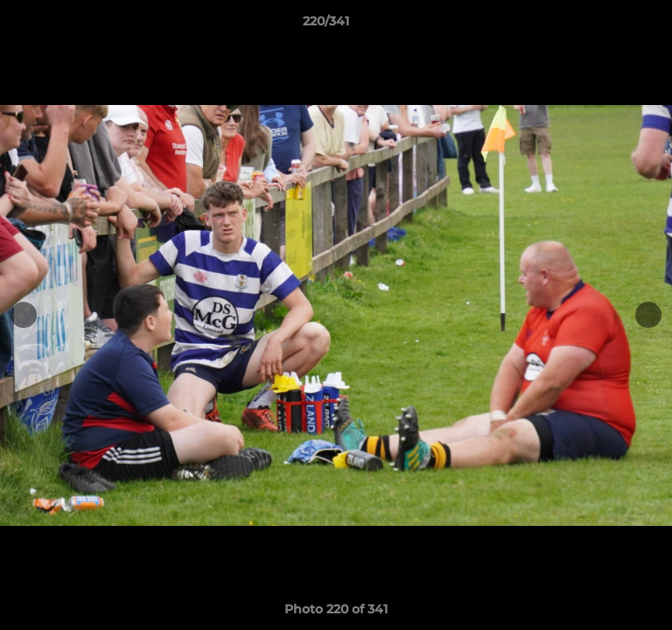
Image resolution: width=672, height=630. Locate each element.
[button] (609, 25)
